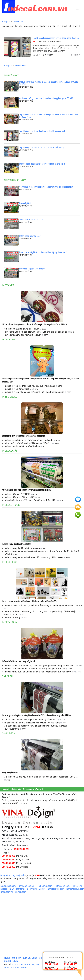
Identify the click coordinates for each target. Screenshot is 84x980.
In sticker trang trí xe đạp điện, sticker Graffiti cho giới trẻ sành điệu (36, 332)
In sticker (8, 285)
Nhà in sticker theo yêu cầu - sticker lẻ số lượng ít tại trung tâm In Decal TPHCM (35, 324)
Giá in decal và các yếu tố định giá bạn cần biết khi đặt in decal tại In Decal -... (41, 777)
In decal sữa (9, 622)
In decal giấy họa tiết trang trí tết (20, 497)
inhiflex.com (20, 892)
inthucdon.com (63, 886)
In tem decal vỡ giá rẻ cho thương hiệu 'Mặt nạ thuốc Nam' (43, 252)
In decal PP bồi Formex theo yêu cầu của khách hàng (30, 386)
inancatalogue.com (75, 889)
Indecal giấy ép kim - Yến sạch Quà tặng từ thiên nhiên (30, 500)
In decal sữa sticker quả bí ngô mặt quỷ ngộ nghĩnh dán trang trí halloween (40, 666)
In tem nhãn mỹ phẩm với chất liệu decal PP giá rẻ (28, 443)
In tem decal (9, 396)
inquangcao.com (8, 886)
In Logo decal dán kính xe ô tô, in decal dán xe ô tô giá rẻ (42, 164)
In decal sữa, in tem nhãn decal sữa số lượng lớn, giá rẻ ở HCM (35, 669)
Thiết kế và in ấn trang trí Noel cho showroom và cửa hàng (32, 723)
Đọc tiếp (76, 55)
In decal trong (11, 505)
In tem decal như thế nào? (30, 236)
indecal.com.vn (7, 889)
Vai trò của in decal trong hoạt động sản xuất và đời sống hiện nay (46, 187)
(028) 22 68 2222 (21, 849)
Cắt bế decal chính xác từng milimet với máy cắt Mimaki (31, 720)
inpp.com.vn (7, 892)
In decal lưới (10, 562)
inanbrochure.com (56, 889)
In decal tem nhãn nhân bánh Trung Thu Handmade (29, 440)
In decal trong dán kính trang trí (32, 269)
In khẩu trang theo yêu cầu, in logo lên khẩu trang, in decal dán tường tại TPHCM (49, 83)
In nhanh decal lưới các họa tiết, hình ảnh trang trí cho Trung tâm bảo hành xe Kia (43, 605)
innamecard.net (38, 889)
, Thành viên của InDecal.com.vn (47, 41)
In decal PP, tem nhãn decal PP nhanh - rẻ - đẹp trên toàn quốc (34, 392)
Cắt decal (8, 676)
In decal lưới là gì (13, 618)
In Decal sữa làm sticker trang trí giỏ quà (19, 661)
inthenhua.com (45, 886)
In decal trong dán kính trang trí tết (16, 544)
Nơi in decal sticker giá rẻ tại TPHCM (22, 329)
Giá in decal (9, 733)
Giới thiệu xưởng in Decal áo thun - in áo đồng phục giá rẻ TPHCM (46, 98)
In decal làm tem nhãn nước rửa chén (22, 446)
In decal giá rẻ (25, 203)
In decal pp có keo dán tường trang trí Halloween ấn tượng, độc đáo (29, 601)
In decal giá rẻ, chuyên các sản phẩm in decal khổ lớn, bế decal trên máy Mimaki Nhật (37, 715)
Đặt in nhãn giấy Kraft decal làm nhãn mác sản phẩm (23, 436)
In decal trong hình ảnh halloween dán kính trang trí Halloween (34, 557)
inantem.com (22, 889)
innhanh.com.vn (27, 886)
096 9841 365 (9, 856)
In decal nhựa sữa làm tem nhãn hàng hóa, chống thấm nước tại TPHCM (39, 672)
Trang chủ (6, 22)
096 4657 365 (9, 859)
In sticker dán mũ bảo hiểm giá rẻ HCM (23, 335)
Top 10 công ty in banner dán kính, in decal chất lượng (41, 147)
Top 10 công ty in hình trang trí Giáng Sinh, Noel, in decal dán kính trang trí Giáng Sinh (49, 116)
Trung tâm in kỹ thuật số (12, 875)
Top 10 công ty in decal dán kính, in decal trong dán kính (56, 38)
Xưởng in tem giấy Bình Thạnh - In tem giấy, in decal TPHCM (27, 490)
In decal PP (9, 339)
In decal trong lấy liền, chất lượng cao (22, 548)
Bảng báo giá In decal (11, 773)
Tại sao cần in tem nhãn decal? (32, 219)
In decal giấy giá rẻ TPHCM (17, 494)
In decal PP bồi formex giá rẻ (18, 389)
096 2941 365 (9, 863)
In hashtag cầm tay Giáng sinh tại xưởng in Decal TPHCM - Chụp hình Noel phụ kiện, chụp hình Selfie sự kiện (41, 380)
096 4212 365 (9, 867)
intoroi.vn (78, 886)
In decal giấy (10, 451)
